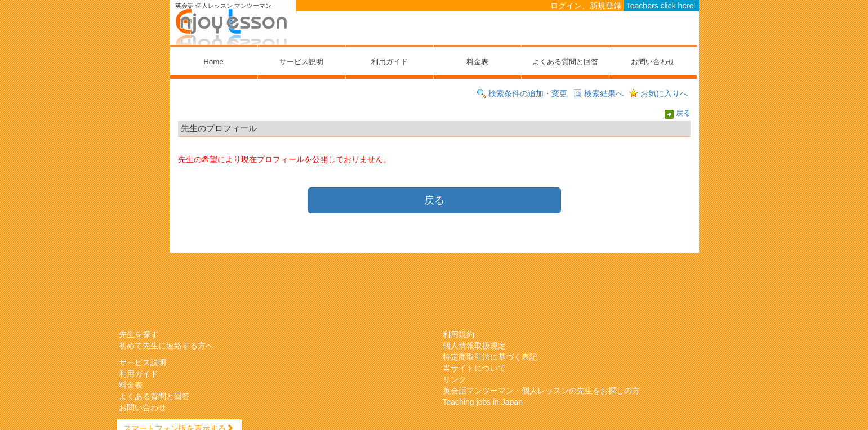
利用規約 (459, 334)
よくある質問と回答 (565, 62)
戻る (683, 114)
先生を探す (139, 334)
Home (213, 62)
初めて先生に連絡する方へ (166, 346)
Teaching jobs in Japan (483, 402)
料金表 (477, 62)
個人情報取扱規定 (474, 346)
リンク (455, 379)
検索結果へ (604, 93)
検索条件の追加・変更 (528, 93)
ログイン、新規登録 (586, 6)
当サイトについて (474, 368)
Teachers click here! (661, 6)
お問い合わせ (653, 62)
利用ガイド (390, 62)
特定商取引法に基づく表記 (490, 357)
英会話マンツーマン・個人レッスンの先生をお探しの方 (541, 391)
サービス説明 (301, 62)
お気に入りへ (664, 93)
